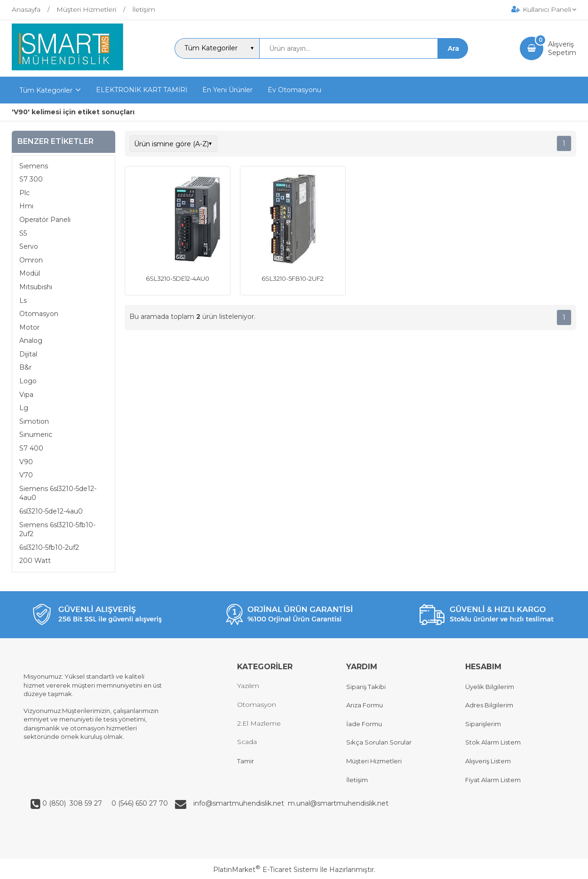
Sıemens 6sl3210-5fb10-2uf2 (57, 530)
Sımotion (34, 421)
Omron (31, 260)
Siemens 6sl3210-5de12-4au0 (58, 493)
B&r (25, 367)
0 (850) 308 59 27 (73, 803)
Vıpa (26, 395)
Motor (29, 327)
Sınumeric (36, 435)
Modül (30, 273)
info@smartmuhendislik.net (241, 803)
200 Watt (35, 561)
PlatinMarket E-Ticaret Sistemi (266, 870)
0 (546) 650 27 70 (139, 803)
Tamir (246, 761)
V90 (26, 462)
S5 (23, 233)
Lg (24, 408)
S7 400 (31, 448)
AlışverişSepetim (562, 48)
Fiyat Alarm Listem (493, 780)
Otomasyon (39, 314)
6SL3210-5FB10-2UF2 (293, 278)
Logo (28, 381)
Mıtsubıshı (36, 287)
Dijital (28, 354)
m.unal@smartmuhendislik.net (338, 803)
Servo (29, 246)
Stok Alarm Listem (493, 742)
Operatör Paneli (45, 220)
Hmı (26, 206)
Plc (24, 193)
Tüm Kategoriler (46, 90)
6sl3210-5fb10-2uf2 (49, 547)
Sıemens (34, 166)
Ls (23, 301)
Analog (31, 341)
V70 (26, 475)
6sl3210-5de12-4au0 (51, 511)
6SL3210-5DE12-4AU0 (178, 278)
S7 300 (31, 179)
